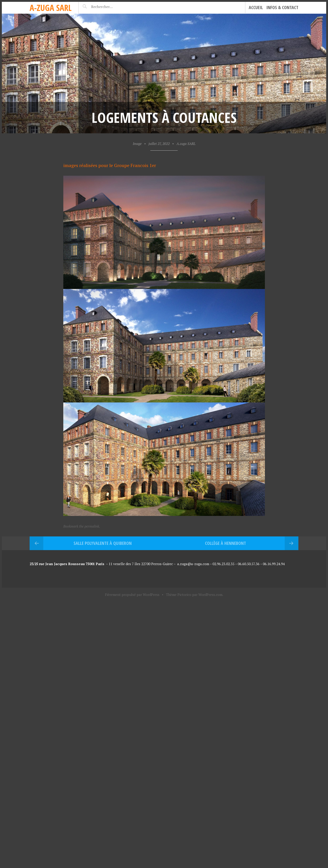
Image (137, 144)
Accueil (256, 7)
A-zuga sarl (51, 8)
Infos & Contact (282, 7)
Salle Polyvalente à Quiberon (103, 543)
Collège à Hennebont (225, 543)
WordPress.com (210, 595)
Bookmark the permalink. (82, 526)
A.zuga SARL (186, 144)
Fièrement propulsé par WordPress (132, 595)
